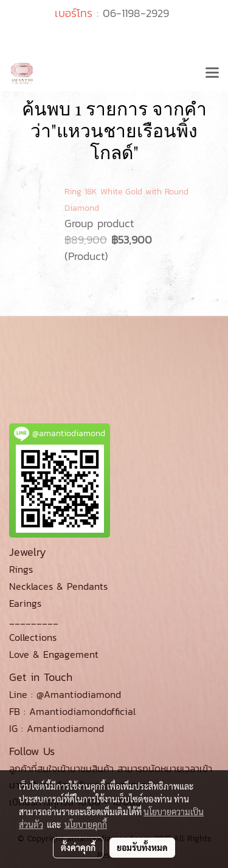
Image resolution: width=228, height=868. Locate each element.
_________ (34, 620)
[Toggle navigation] (212, 73)
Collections (33, 637)
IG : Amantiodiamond (57, 728)
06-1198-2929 (136, 13)
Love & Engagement (54, 654)
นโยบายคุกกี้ (86, 824)
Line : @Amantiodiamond (65, 694)
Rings (21, 569)
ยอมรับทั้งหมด (142, 847)
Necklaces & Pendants (58, 586)
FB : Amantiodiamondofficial (72, 711)
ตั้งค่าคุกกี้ (78, 847)
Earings (25, 603)
